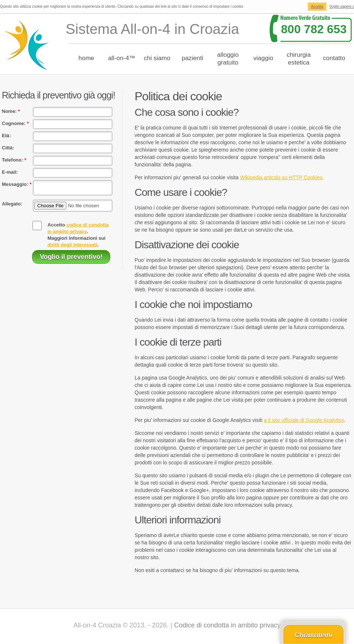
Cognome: (15, 123)
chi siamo (157, 58)
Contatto (334, 58)
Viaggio (263, 58)
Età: (6, 136)
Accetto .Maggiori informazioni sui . (78, 237)
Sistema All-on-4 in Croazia (152, 29)
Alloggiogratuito (228, 59)
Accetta (317, 6)
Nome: (11, 111)
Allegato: (12, 206)
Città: (8, 148)
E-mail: (10, 172)
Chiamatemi (313, 635)
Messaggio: (17, 184)
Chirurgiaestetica (299, 59)
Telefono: (14, 160)
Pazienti (193, 58)
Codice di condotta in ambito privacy (227, 625)
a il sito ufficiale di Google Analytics (304, 420)
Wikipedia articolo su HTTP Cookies (281, 177)
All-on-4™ (122, 58)
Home (86, 58)
